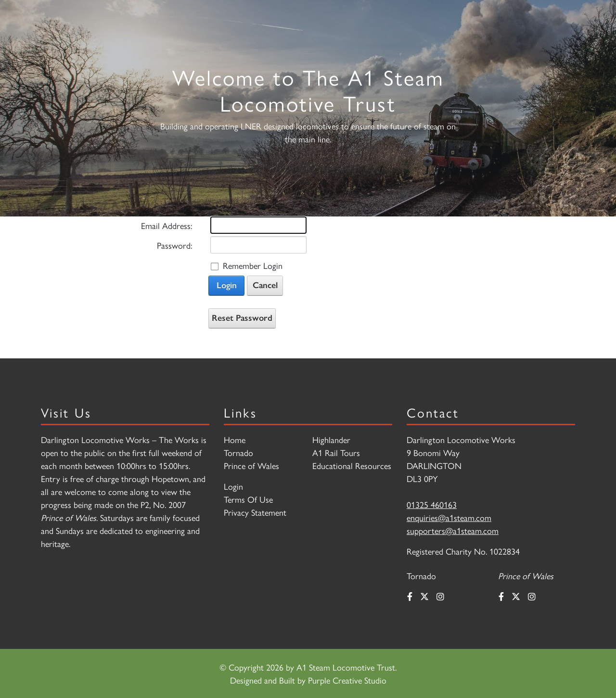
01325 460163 (432, 504)
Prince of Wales (251, 465)
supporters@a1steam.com (453, 530)
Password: (174, 245)
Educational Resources (352, 465)
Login (227, 285)
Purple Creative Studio (347, 680)
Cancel (265, 285)
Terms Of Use (248, 499)
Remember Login (253, 265)
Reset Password (242, 318)
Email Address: (167, 225)
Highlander (331, 439)
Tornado (238, 452)
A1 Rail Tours (336, 452)
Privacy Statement (255, 512)
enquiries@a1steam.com (449, 517)
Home (235, 439)
